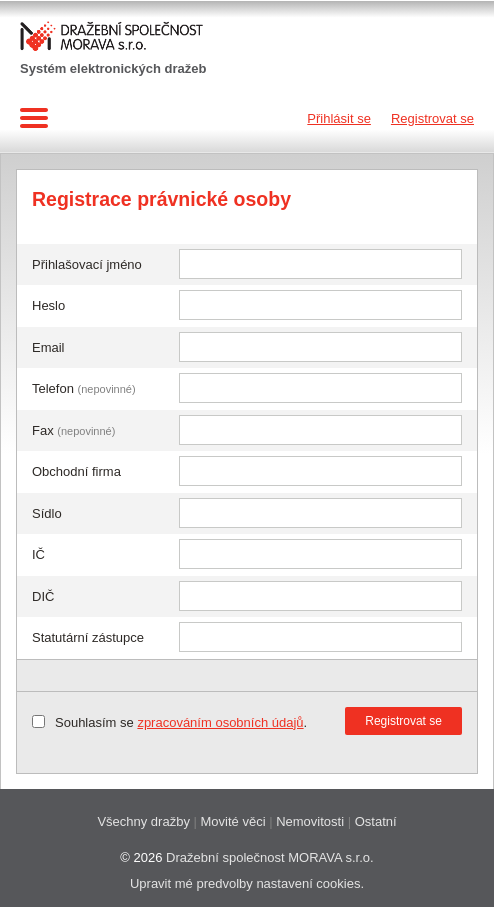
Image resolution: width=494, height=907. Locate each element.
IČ (38, 554)
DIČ (43, 596)
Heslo (48, 305)
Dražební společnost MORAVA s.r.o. (270, 857)
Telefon (84, 388)
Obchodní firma (76, 471)
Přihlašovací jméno (87, 264)
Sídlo (47, 513)
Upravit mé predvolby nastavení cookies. (247, 883)
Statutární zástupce (88, 637)
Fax (73, 430)
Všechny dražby (143, 821)
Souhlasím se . (181, 722)
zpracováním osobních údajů (220, 722)
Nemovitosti (310, 821)
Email (48, 347)
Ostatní (376, 821)
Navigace (37, 118)
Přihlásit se (339, 118)
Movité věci (233, 821)
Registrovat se (432, 118)
